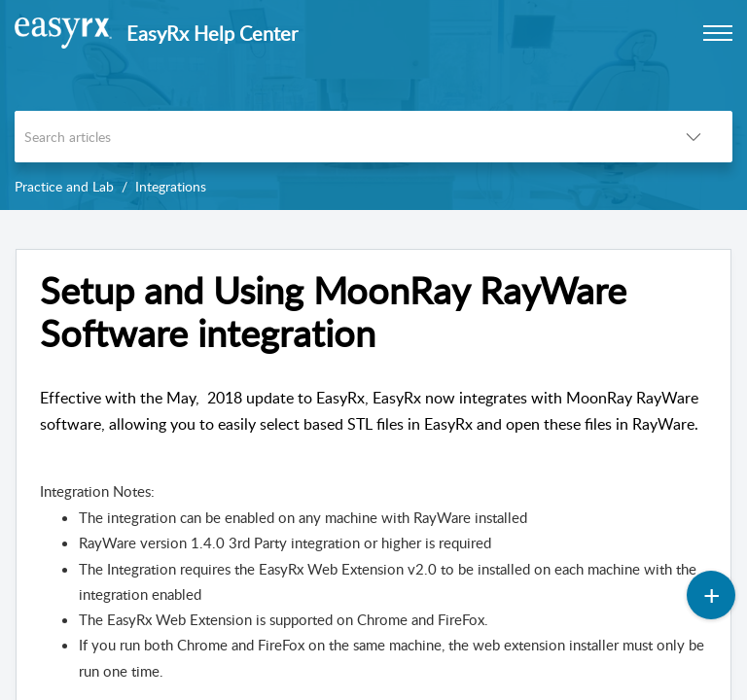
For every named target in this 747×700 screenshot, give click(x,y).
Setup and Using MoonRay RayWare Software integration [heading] (333, 312)
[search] (335, 137)
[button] (694, 137)
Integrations (171, 186)
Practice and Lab (64, 186)
